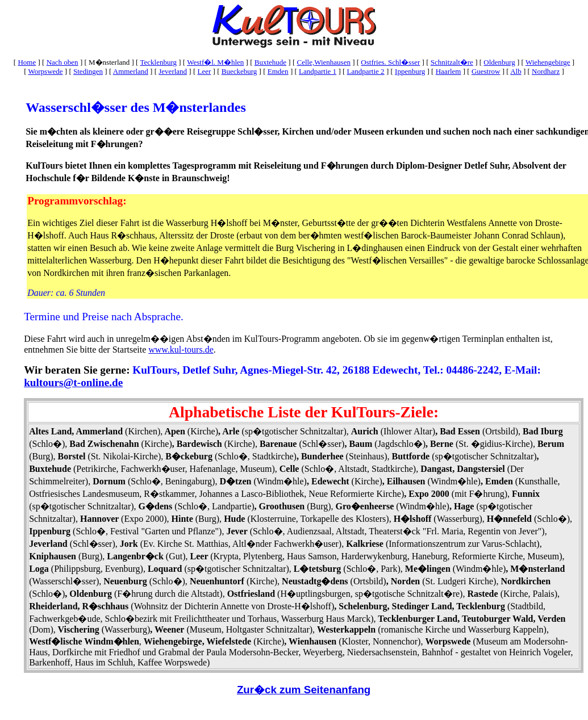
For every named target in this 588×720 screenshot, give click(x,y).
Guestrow (486, 71)
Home (27, 62)
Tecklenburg (158, 62)
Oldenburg (499, 62)
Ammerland (131, 71)
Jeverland (173, 71)
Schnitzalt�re (452, 62)
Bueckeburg (239, 71)
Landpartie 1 (318, 71)
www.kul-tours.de (181, 349)
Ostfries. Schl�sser (390, 62)
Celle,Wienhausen (323, 62)
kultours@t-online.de (73, 382)
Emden (278, 71)
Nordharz (546, 71)
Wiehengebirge (548, 62)
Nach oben (62, 62)
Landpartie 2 (366, 71)
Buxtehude (270, 62)
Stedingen (88, 71)
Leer (205, 71)
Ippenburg (410, 71)
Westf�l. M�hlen (215, 62)
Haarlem (449, 71)
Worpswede (46, 71)
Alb (516, 71)
